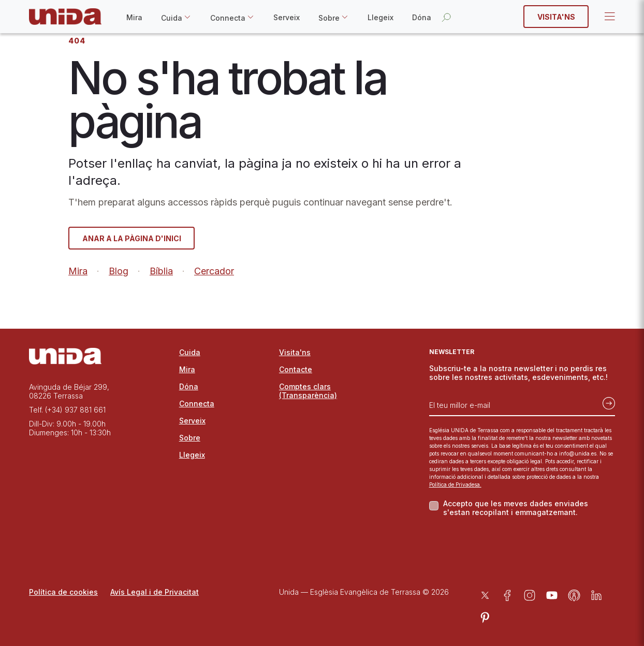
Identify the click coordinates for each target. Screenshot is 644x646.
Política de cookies (63, 592)
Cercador (214, 271)
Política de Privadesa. (455, 485)
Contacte (296, 369)
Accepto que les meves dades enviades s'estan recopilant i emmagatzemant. (516, 508)
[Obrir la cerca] (446, 17)
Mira (134, 17)
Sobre (329, 18)
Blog (119, 271)
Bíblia (161, 271)
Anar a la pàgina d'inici (132, 238)
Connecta (228, 18)
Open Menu (609, 17)
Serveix (287, 17)
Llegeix (380, 17)
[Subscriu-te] (606, 401)
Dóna (422, 17)
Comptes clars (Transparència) (308, 391)
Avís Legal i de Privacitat (155, 592)
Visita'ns (556, 17)
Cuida (172, 18)
